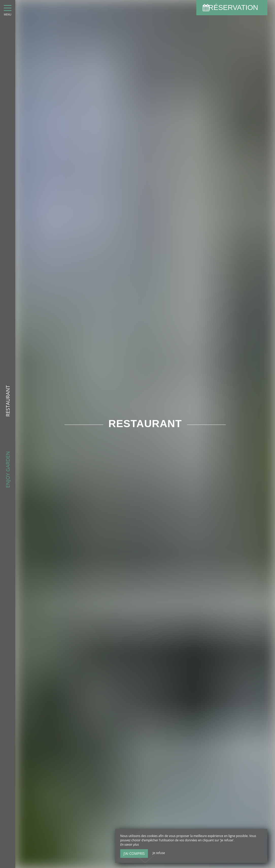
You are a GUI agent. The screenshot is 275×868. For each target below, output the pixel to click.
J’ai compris (134, 853)
